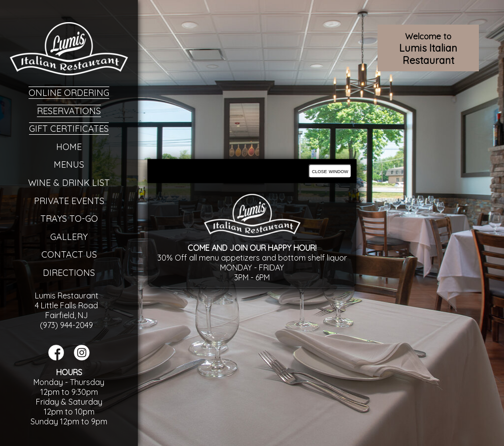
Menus (69, 164)
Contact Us (69, 254)
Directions (69, 273)
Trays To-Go (69, 219)
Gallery (69, 237)
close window (330, 171)
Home (69, 147)
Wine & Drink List (69, 183)
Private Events (69, 201)
